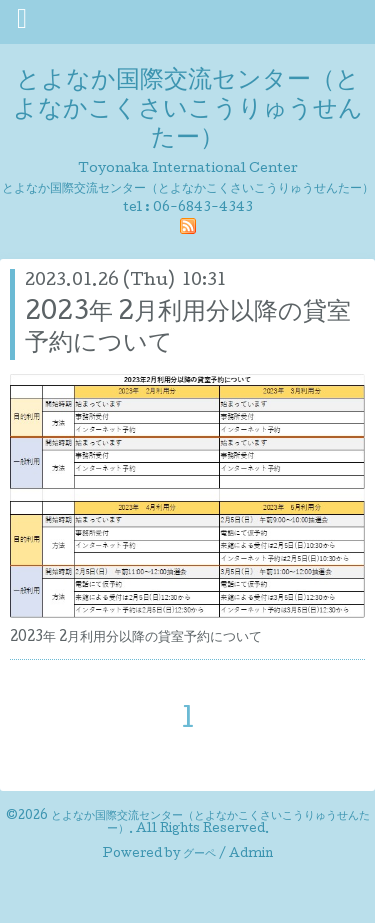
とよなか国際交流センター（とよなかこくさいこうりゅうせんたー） (188, 110)
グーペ (199, 855)
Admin (251, 855)
